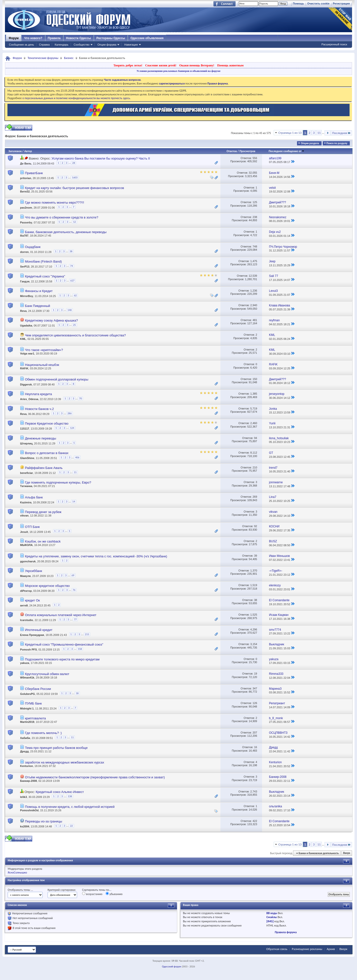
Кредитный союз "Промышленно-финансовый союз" (64, 644)
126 (255, 703)
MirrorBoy (27, 296)
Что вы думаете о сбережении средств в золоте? (62, 217)
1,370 (254, 571)
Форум (14, 38)
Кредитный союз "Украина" (45, 276)
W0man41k (27, 678)
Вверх (347, 853)
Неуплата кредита (39, 394)
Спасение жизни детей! (161, 65)
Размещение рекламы (307, 949)
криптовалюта (35, 718)
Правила (54, 38)
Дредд (24, 751)
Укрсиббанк (34, 571)
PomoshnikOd (29, 810)
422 (255, 821)
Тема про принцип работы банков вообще (56, 748)
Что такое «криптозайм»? (44, 350)
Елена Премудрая (32, 635)
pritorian (26, 178)
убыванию (114, 894)
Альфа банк (34, 497)
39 (256, 556)
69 (73, 575)
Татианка (26, 486)
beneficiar (27, 473)
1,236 (254, 291)
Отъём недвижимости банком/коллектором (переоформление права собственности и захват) (95, 777)
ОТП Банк (32, 527)
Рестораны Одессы (111, 38)
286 (70, 413)
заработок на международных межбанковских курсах (65, 762)
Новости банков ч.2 (40, 409)
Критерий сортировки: (62, 890)
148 (70, 310)
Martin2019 (27, 722)
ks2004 (25, 826)
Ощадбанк (33, 247)
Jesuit (24, 532)
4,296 (254, 629)
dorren (24, 252)
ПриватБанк (34, 173)
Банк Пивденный (38, 306)
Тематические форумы (43, 58)
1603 (75, 177)
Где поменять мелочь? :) (43, 733)
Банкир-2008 (29, 781)
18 (77, 693)
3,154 (254, 644)
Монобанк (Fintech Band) (44, 261)
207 (255, 733)
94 (256, 438)
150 (255, 379)
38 (71, 251)
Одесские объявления (147, 38)
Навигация (131, 45)
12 (74, 222)
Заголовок (15, 151)
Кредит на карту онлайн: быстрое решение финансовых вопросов (74, 188)
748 (255, 246)
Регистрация (341, 3)
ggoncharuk (28, 561)
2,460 (254, 423)
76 (74, 590)
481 (255, 320)
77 (75, 619)
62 (75, 295)
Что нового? (33, 38)
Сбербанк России (38, 689)
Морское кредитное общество (47, 586)
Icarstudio (27, 620)
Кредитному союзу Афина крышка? (52, 320)
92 (256, 526)
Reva (23, 311)
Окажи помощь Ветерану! (197, 65)
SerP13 (25, 267)
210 (255, 467)
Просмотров (247, 151)
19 (256, 674)
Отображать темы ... (20, 890)
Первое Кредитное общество (47, 423)
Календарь (61, 45)
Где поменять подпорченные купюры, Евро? (58, 482)
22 (71, 826)
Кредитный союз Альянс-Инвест (60, 792)
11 (319, 133)
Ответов (232, 151)
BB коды (272, 913)
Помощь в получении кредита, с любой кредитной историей (70, 807)
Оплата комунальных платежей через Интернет (61, 615)
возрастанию (92, 894)
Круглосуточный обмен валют (47, 674)
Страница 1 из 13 (290, 133)
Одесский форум (172, 966)
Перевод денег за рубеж (43, 512)
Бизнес (69, 58)
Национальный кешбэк (42, 365)
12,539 (253, 276)
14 (74, 502)
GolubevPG (28, 694)
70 (80, 398)
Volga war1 (27, 354)
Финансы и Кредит (39, 291)
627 (73, 281)
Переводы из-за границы (44, 821)
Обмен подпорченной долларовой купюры (57, 379)
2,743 (254, 791)
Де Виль (26, 163)
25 (74, 325)
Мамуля (25, 576)
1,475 (254, 261)
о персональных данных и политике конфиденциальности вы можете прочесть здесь (76, 98)
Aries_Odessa (29, 399)
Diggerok (26, 384)
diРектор (26, 591)
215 (87, 634)
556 (255, 158)
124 (72, 428)
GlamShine (27, 458)
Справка (44, 45)
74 (72, 266)
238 (255, 217)
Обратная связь (277, 949)
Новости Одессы (78, 38)
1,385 (254, 394)
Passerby (26, 222)
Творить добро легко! (128, 65)
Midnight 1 (27, 709)
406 (77, 457)
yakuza (25, 663)
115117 (25, 429)
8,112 (254, 453)
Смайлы (272, 917)
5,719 (254, 408)
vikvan (24, 516)
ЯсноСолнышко (17, 872)
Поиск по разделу (337, 143)
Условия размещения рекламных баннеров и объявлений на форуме (178, 71)
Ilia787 (24, 236)
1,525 (254, 615)
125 (255, 202)
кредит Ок (32, 600)
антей (24, 605)
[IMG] (270, 921)
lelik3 (24, 797)
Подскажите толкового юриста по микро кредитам (62, 659)
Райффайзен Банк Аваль (44, 468)
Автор (28, 151)
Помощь (298, 3)
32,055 (253, 173)
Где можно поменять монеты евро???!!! (55, 203)
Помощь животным (230, 65)
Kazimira (26, 502)
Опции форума (107, 45)
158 (80, 649)
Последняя (342, 133)
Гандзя (25, 281)
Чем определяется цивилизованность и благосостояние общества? (75, 335)
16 (256, 747)
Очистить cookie (318, 3)
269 (255, 497)
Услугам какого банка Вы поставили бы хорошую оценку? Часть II (101, 158)
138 (70, 796)
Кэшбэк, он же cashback (43, 541)
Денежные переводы (41, 438)
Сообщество (82, 45)
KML (23, 339)
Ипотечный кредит (39, 630)
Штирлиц (26, 443)
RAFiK (24, 368)
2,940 (254, 305)
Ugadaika (26, 326)
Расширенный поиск (334, 44)
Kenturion (27, 766)
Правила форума (286, 932)
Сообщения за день (21, 45)
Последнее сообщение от (286, 151)
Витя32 (25, 191)
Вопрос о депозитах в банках (47, 453)
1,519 (254, 585)
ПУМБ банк (33, 703)
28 (74, 163)
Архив (331, 949)
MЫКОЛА (26, 545)
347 (255, 688)
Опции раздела (310, 143)
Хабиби (25, 738)
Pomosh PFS (29, 650)
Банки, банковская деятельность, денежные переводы (66, 232)
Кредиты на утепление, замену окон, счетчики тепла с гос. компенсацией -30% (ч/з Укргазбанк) (96, 556)
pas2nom (26, 208)
